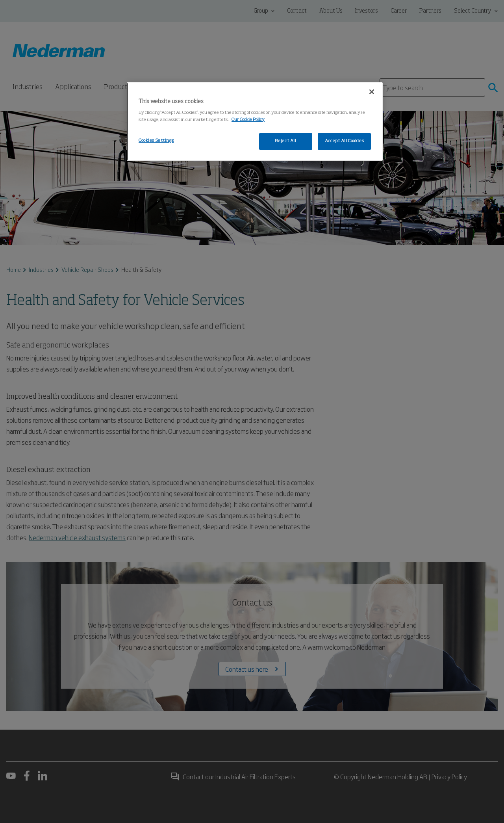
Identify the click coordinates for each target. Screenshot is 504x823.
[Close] (372, 92)
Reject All (286, 141)
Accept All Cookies (344, 141)
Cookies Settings (156, 141)
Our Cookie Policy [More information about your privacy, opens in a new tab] (248, 120)
